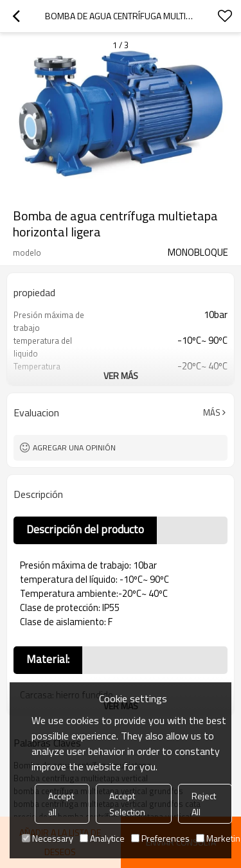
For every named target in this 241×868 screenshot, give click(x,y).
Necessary (48, 838)
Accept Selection (127, 804)
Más (212, 412)
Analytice (102, 838)
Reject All (204, 804)
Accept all (61, 804)
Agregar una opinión (74, 447)
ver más (121, 376)
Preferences (160, 838)
